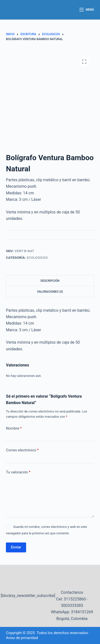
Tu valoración (18, 472)
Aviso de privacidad (22, 638)
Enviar (16, 547)
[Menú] (87, 10)
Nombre (14, 428)
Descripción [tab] (50, 281)
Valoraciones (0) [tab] (50, 292)
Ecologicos (37, 258)
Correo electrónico (22, 450)
